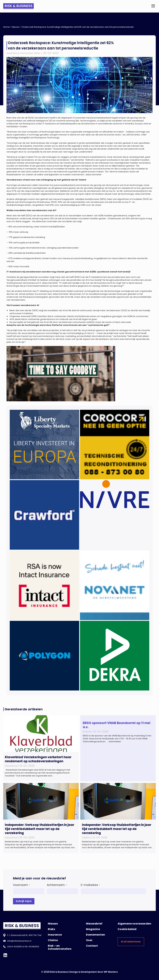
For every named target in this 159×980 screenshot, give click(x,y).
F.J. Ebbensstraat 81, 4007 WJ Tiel (24, 935)
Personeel (27, 53)
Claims (53, 940)
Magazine (93, 929)
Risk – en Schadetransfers (60, 947)
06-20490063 (32, 947)
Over (89, 940)
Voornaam (21, 885)
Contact (92, 946)
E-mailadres (90, 885)
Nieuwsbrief (94, 924)
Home (6, 27)
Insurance (13, 53)
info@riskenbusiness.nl (19, 941)
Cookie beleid (127, 929)
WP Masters (111, 972)
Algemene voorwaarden (134, 924)
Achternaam (57, 885)
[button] (153, 6)
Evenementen (95, 935)
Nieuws (16, 27)
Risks (37, 53)
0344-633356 (15, 947)
